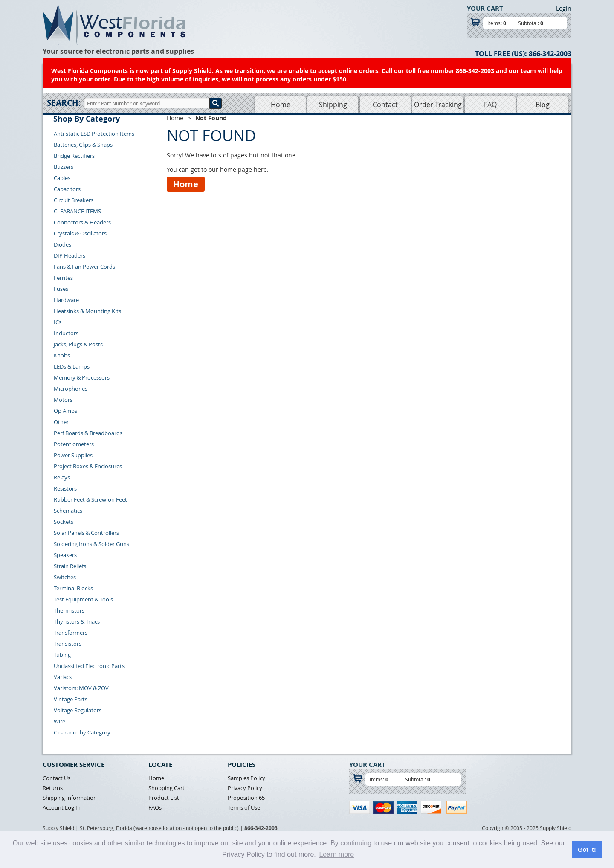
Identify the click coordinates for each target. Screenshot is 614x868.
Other (61, 422)
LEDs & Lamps (72, 366)
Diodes (62, 244)
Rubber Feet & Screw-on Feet (90, 499)
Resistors (65, 488)
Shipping (333, 105)
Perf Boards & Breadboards (88, 433)
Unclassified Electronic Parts (89, 666)
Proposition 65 (246, 798)
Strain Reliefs (70, 566)
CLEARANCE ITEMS (77, 211)
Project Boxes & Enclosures (88, 466)
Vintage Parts (71, 699)
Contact (385, 105)
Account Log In (62, 807)
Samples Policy (246, 778)
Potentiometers (74, 444)
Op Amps (65, 411)
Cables (62, 178)
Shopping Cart (167, 788)
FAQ (490, 105)
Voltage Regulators (78, 710)
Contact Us (56, 778)
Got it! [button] (587, 850)
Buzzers (64, 167)
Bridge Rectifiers (74, 156)
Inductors (66, 333)
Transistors (68, 644)
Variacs (63, 677)
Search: (64, 103)
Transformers (71, 633)
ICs (58, 322)
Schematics (68, 511)
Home (281, 105)
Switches (65, 577)
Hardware (66, 300)
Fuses (61, 289)
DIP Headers (70, 255)
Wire (59, 721)
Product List (164, 798)
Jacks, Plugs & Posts (78, 344)
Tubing (62, 655)
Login (564, 8)
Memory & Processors (82, 377)
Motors (63, 400)
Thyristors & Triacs (77, 621)
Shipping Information (70, 798)
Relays (62, 477)
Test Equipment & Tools (83, 599)
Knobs (62, 355)
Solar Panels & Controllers (86, 533)
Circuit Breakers (74, 200)
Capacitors (67, 189)
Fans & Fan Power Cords (84, 267)
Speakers (65, 555)
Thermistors (69, 610)
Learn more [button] (336, 855)
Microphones (71, 389)
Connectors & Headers (82, 222)
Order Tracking (438, 105)
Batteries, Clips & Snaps (83, 145)
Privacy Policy (245, 788)
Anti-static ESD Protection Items (94, 134)
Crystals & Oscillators (80, 233)
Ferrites (63, 278)
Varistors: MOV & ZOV (81, 688)
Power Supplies (73, 455)
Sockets (64, 522)
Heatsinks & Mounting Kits (87, 311)
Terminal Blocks (73, 588)
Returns (53, 788)
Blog (543, 105)
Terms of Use (244, 807)
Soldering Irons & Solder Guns (91, 544)
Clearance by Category (82, 732)
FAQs (155, 807)
